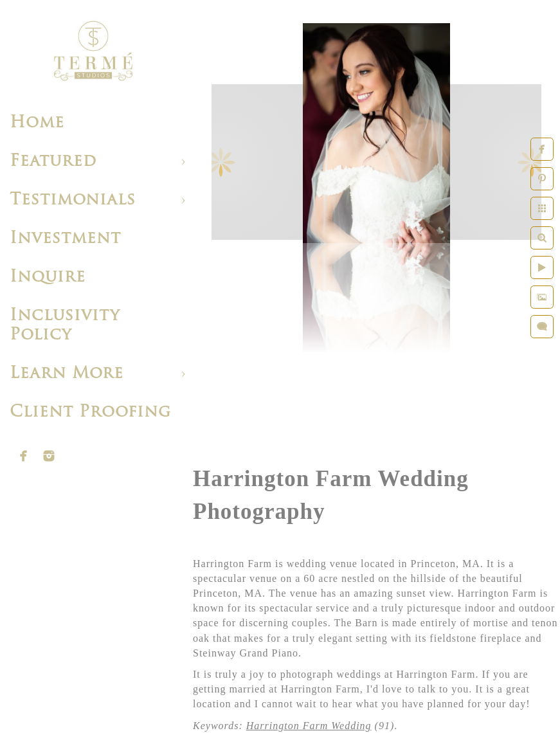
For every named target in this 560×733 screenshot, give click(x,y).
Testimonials (73, 200)
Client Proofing (90, 412)
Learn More (67, 374)
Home (37, 123)
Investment (65, 239)
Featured (53, 162)
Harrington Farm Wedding (309, 726)
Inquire (48, 277)
